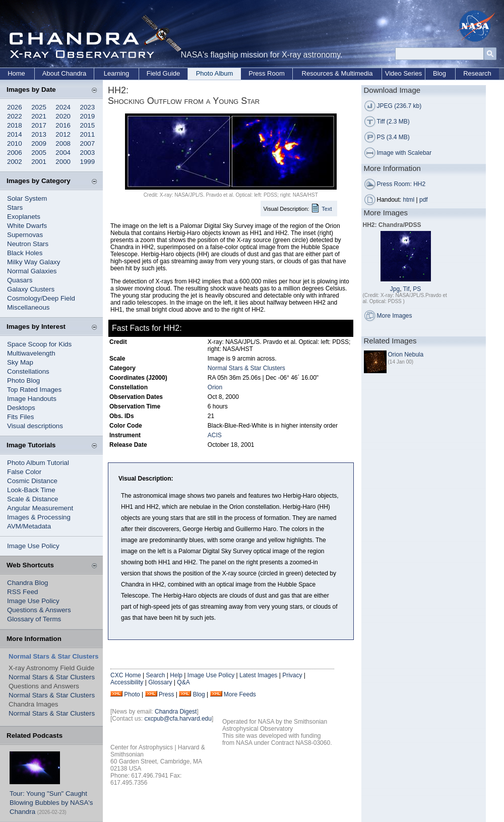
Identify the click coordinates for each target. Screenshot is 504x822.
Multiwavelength (31, 353)
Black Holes (25, 253)
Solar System (27, 198)
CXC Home (126, 675)
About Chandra (64, 73)
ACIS (215, 435)
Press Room (267, 73)
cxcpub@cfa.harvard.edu (178, 719)
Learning (117, 73)
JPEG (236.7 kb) (399, 106)
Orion (215, 387)
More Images (395, 316)
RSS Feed (23, 592)
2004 (63, 153)
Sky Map (20, 362)
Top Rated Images (34, 390)
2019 (88, 116)
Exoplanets (24, 217)
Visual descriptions (35, 426)
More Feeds (240, 694)
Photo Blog (23, 380)
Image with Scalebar (404, 153)
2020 (63, 116)
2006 (15, 153)
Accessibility (127, 682)
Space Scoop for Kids (39, 344)
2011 (88, 134)
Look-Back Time (31, 490)
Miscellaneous (28, 307)
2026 (15, 107)
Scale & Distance (33, 499)
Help (176, 675)
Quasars (20, 280)
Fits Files (20, 417)
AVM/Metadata (29, 526)
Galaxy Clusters (31, 289)
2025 (39, 107)
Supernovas (25, 235)
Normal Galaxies (32, 271)
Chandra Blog (28, 583)
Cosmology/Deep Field (41, 298)
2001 (39, 162)
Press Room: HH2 (401, 184)
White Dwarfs (27, 226)
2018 (15, 125)
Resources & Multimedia (337, 73)
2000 (63, 162)
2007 (88, 143)
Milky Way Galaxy (34, 262)
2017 (39, 125)
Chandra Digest (176, 712)
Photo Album (215, 73)
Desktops (21, 408)
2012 (63, 134)
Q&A (183, 682)
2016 (63, 125)
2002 (15, 162)
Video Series (403, 73)
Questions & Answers (39, 610)
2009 (39, 143)
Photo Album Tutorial (38, 463)
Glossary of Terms (34, 619)
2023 (88, 107)
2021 (39, 116)
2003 (88, 153)
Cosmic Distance (32, 481)
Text (327, 209)
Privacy (292, 675)
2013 (39, 134)
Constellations (28, 371)
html (409, 200)
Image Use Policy (33, 546)
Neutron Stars (28, 244)
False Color (24, 472)
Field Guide (163, 73)
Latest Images (258, 675)
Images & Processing (39, 517)
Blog (439, 73)
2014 (15, 134)
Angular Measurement (40, 508)
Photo (132, 694)
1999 (88, 162)
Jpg (395, 289)
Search (155, 675)
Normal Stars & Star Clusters (52, 677)
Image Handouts (32, 399)
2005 (39, 153)
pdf (424, 200)
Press (167, 694)
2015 (88, 125)
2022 (15, 116)
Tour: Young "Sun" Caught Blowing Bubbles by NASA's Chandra (51, 803)
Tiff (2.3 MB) (393, 122)
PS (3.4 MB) (393, 137)
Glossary (160, 682)
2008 (63, 143)
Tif (406, 289)
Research (477, 73)
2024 (63, 107)
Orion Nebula (406, 355)
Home (16, 73)
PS (417, 289)
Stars (15, 208)
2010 (15, 143)
